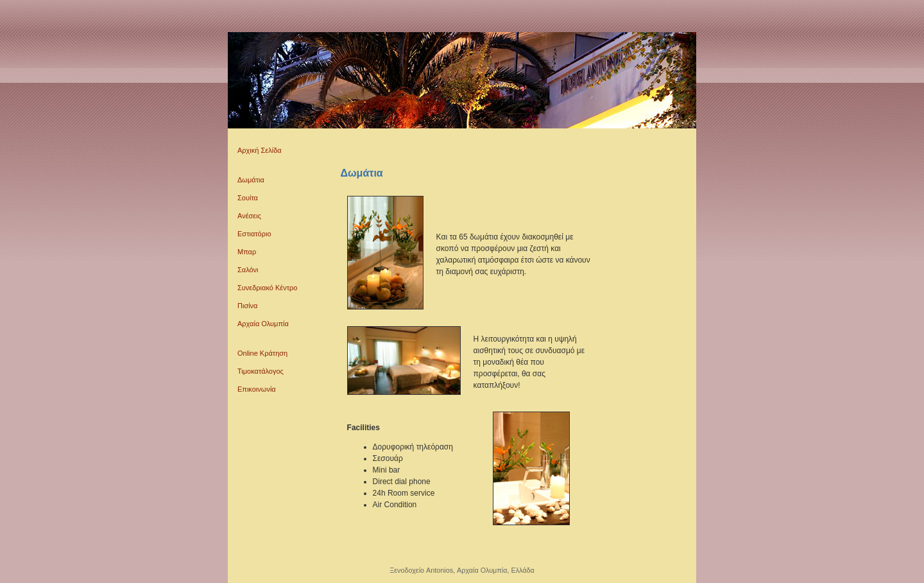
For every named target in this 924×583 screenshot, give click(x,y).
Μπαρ (247, 252)
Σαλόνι (248, 270)
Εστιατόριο (254, 234)
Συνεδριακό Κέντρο (267, 288)
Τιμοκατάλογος (261, 371)
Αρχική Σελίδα (260, 150)
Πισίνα (247, 306)
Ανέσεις (249, 216)
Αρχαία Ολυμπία (263, 324)
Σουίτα (248, 198)
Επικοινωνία (257, 389)
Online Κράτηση (262, 353)
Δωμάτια (251, 180)
